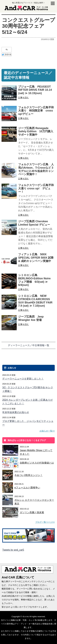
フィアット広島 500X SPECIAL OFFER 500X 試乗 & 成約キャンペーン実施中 (36, 258)
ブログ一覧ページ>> (45, 522)
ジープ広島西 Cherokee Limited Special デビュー (34, 223)
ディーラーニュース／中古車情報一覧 (29, 345)
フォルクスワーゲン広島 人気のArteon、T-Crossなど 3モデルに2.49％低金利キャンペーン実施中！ (36, 169)
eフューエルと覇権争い (27, 488)
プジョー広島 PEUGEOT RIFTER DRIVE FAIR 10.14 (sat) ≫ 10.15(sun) (35, 90)
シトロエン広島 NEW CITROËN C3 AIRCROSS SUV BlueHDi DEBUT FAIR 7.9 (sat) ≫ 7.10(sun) (37, 301)
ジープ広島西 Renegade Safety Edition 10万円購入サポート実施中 (36, 131)
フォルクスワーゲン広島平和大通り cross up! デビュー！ (36, 188)
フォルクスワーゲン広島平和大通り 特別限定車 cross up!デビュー (36, 111)
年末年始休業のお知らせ (16, 412)
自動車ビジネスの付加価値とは (37, 463)
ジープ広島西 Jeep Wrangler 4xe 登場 (31, 318)
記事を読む (24, 98)
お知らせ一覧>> (47, 431)
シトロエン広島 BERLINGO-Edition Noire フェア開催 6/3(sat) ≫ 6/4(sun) (34, 280)
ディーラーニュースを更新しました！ (23, 379)
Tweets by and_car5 (13, 550)
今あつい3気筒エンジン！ (28, 475)
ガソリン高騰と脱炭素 (32, 512)
